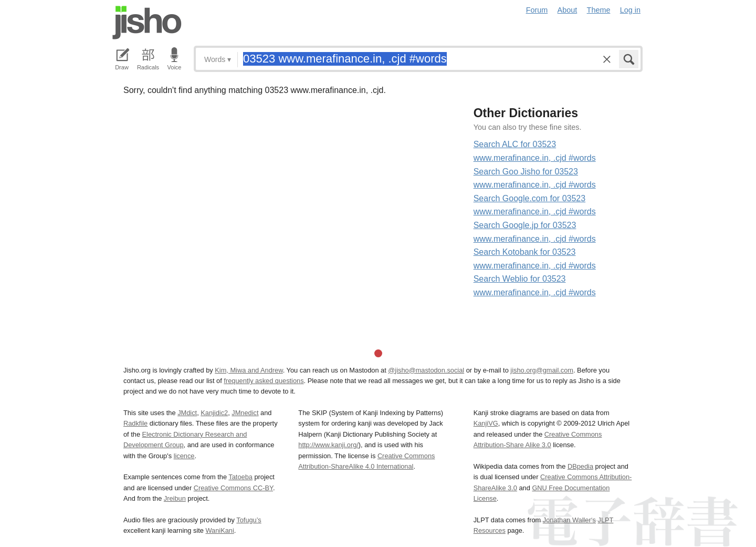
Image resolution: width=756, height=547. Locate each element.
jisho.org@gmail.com (542, 370)
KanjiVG (486, 423)
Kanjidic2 (214, 413)
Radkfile (135, 423)
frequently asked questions (264, 381)
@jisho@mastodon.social (426, 370)
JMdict (187, 413)
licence (184, 456)
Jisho (147, 23)
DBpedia (580, 466)
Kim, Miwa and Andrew (249, 370)
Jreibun (175, 498)
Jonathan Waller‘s (569, 520)
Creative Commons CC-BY (233, 488)
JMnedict (245, 413)
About (568, 10)
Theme (599, 10)
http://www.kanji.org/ (328, 445)
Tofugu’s (249, 520)
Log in (630, 10)
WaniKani (220, 530)
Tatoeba (240, 477)
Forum (537, 10)
